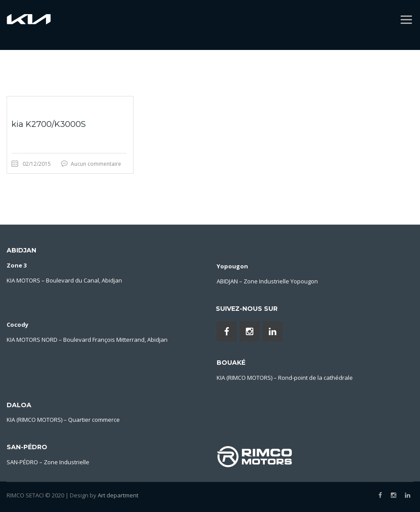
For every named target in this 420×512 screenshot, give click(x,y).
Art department (118, 495)
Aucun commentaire (96, 164)
